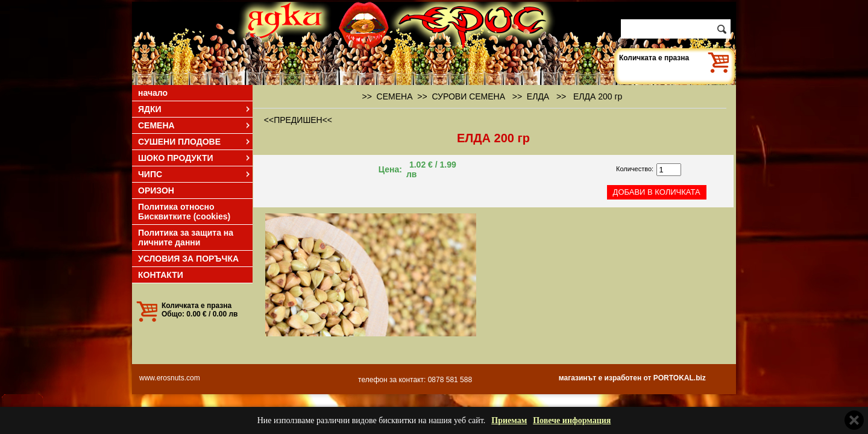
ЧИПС (195, 174)
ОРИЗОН (156, 190)
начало (153, 93)
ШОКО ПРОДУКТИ (195, 158)
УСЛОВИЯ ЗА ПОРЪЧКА (188, 259)
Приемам (509, 420)
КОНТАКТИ (161, 275)
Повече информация (572, 420)
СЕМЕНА (195, 125)
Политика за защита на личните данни (186, 237)
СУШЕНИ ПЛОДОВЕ (195, 142)
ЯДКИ (195, 109)
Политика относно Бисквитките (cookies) (184, 212)
